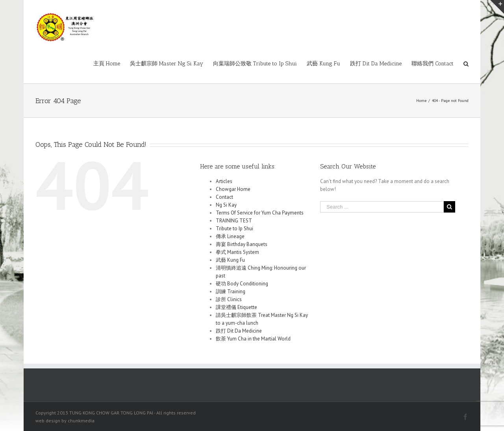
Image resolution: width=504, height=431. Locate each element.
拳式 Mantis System (237, 252)
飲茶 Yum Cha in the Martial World (253, 339)
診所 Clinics (229, 299)
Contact (224, 197)
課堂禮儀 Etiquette (236, 307)
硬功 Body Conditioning (242, 284)
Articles (224, 181)
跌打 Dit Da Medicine (239, 331)
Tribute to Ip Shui (234, 228)
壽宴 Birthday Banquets (242, 244)
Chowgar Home (233, 189)
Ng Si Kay (226, 205)
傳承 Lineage (230, 236)
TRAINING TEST (234, 221)
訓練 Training (231, 291)
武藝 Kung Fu (230, 260)
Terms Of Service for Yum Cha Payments (260, 213)
